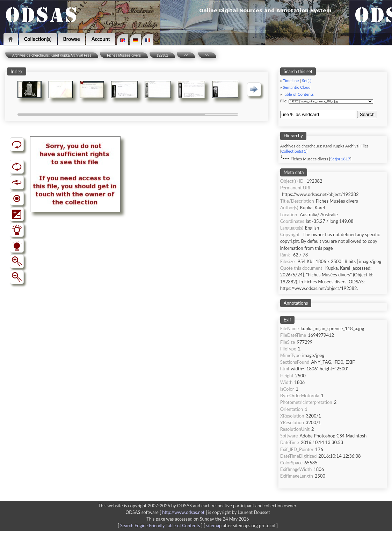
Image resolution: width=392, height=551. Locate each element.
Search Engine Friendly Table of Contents (160, 525)
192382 (162, 55)
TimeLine (291, 81)
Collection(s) (38, 39)
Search (367, 114)
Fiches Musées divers (124, 55)
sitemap (214, 525)
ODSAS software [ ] (167, 512)
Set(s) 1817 (340, 159)
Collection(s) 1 (294, 151)
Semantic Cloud (297, 87)
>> (207, 55)
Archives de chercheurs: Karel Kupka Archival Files (52, 55)
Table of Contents (298, 94)
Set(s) (307, 81)
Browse (72, 39)
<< (186, 55)
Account (101, 39)
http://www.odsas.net (183, 512)
